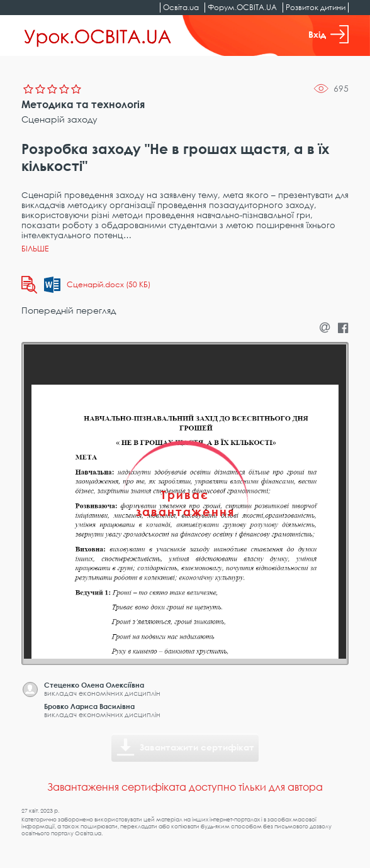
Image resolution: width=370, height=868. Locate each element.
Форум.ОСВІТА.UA (242, 7)
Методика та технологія (83, 104)
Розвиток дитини (316, 7)
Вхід (328, 34)
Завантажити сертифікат (197, 747)
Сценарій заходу (59, 119)
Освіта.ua (181, 7)
